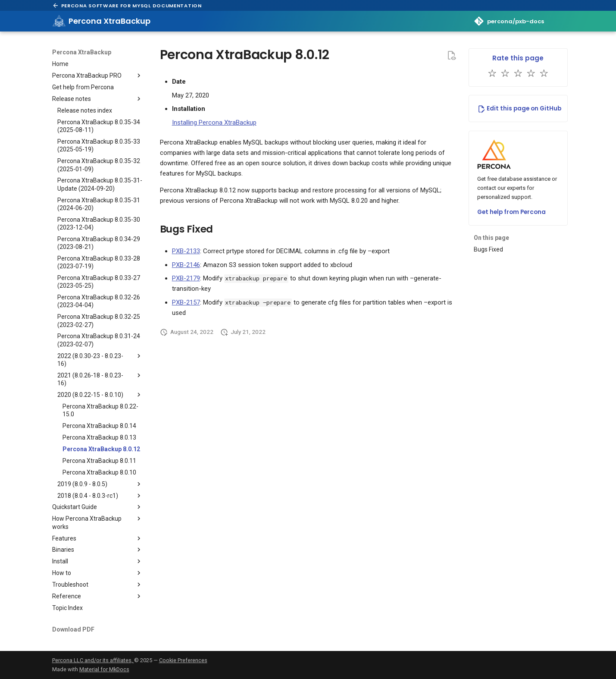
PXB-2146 (186, 265)
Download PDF (73, 629)
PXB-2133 (186, 251)
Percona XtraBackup (82, 52)
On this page (491, 238)
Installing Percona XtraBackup (214, 123)
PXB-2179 (186, 278)
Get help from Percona (511, 212)
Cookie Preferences (183, 660)
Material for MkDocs (104, 669)
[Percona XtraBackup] (59, 21)
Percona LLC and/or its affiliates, (93, 660)
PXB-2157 (186, 302)
